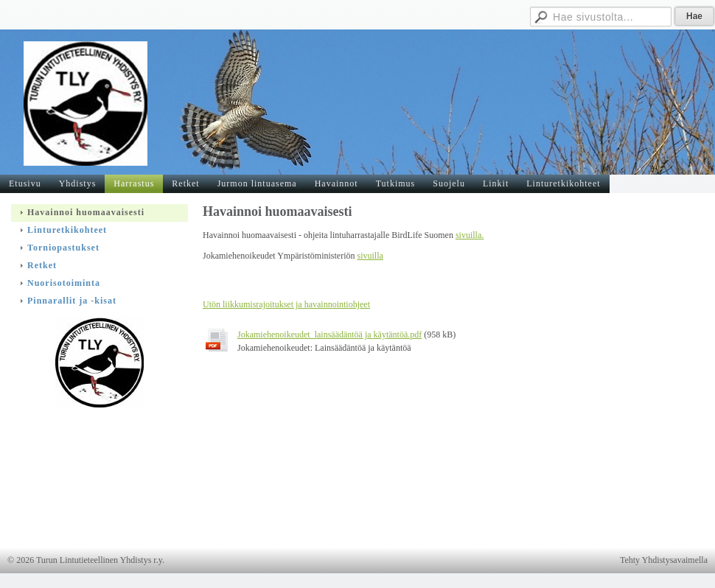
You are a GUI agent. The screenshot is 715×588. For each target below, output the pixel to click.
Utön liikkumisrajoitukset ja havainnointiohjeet (286, 304)
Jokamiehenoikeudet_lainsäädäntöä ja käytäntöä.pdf (329, 335)
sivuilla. (470, 235)
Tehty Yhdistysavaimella (664, 560)
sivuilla (370, 256)
